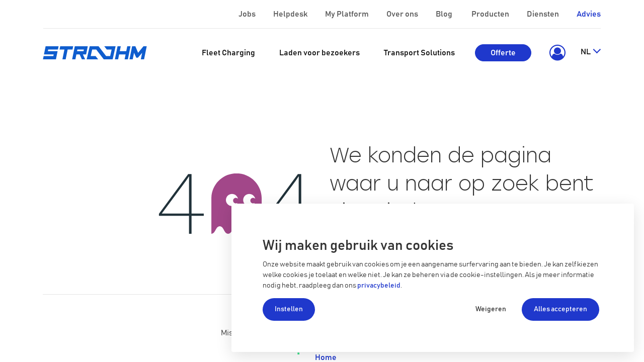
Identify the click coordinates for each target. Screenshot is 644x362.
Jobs (248, 14)
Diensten (544, 14)
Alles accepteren (560, 309)
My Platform (347, 14)
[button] (556, 53)
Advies (589, 14)
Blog (445, 14)
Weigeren (491, 309)
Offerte (503, 53)
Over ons (403, 14)
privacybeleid (379, 286)
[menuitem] (228, 53)
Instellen (289, 309)
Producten (491, 14)
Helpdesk (291, 14)
